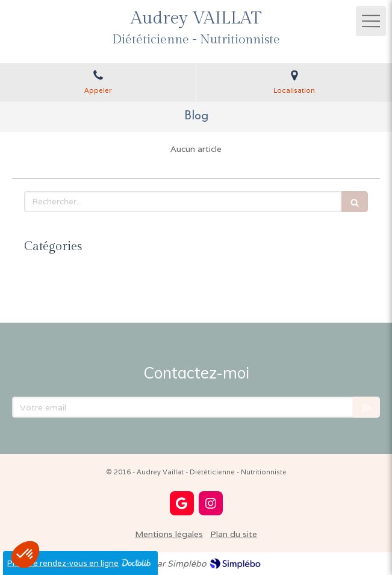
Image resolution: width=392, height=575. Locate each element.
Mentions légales (169, 534)
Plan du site (234, 534)
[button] (25, 555)
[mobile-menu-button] (371, 21)
